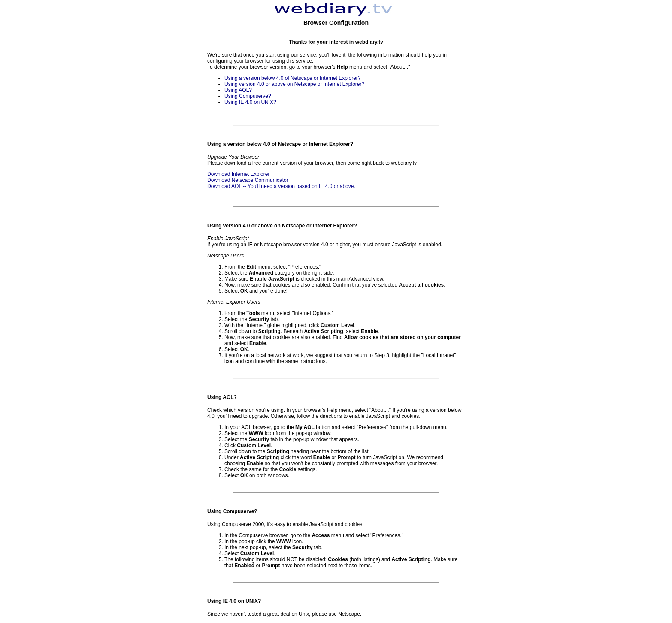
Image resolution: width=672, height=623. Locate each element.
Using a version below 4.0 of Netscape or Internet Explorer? (293, 78)
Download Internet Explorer (238, 174)
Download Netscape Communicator (248, 180)
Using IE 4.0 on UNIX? (250, 102)
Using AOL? (238, 90)
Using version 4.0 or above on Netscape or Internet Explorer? (294, 84)
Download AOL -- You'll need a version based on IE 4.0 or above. (281, 186)
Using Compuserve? (248, 96)
